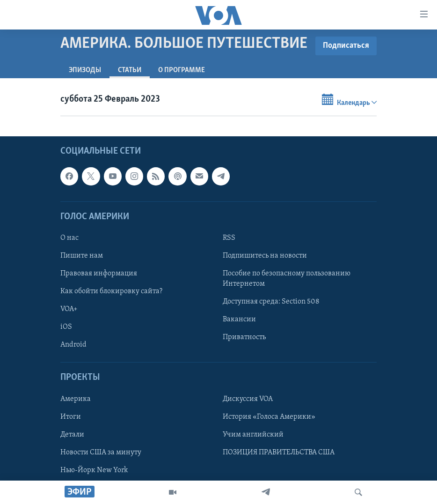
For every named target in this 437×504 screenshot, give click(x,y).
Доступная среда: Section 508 (271, 302)
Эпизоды (85, 70)
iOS (66, 327)
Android (73, 345)
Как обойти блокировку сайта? (111, 291)
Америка (76, 399)
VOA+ (69, 309)
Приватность (244, 337)
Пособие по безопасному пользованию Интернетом (287, 279)
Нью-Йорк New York (94, 470)
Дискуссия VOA (248, 399)
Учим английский (253, 434)
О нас (69, 238)
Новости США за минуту (101, 452)
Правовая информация (99, 274)
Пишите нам (82, 256)
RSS (229, 238)
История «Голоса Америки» (269, 416)
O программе (182, 70)
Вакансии (239, 319)
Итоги (71, 416)
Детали (72, 434)
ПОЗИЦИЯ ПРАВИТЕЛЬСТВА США (279, 452)
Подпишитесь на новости (265, 256)
